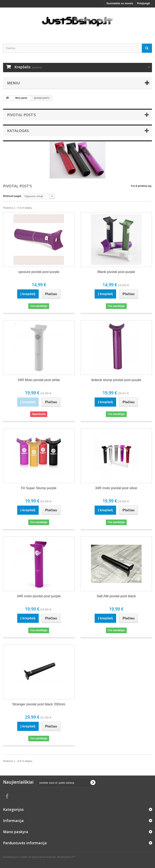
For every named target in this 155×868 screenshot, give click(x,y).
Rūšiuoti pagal (12, 196)
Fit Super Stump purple (39, 488)
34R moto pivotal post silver (116, 488)
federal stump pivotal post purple (116, 380)
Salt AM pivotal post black (116, 596)
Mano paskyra (16, 832)
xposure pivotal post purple (39, 272)
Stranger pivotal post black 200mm (39, 704)
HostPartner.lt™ (66, 857)
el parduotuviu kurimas (42, 857)
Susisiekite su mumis (120, 3)
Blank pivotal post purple (116, 272)
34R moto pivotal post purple (39, 596)
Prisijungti (143, 3)
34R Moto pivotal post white (39, 380)
